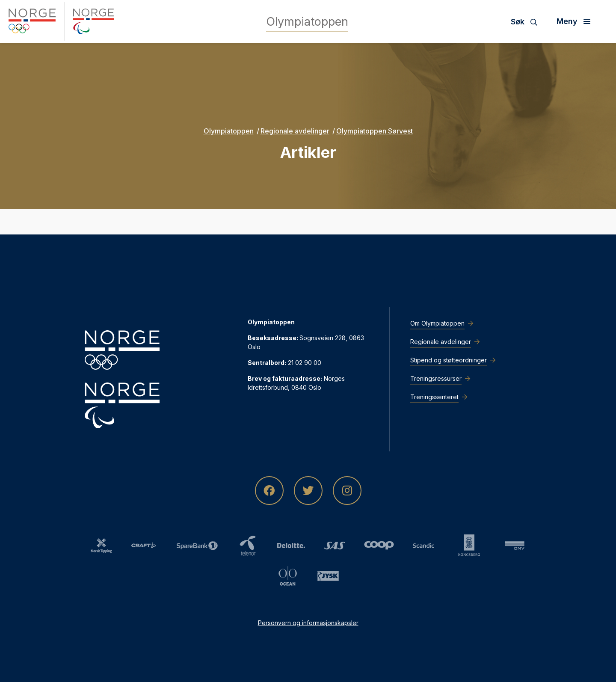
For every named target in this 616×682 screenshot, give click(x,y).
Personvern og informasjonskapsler (308, 623)
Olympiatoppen (229, 131)
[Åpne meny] (577, 21)
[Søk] (527, 21)
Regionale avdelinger (295, 131)
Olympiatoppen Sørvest (375, 131)
